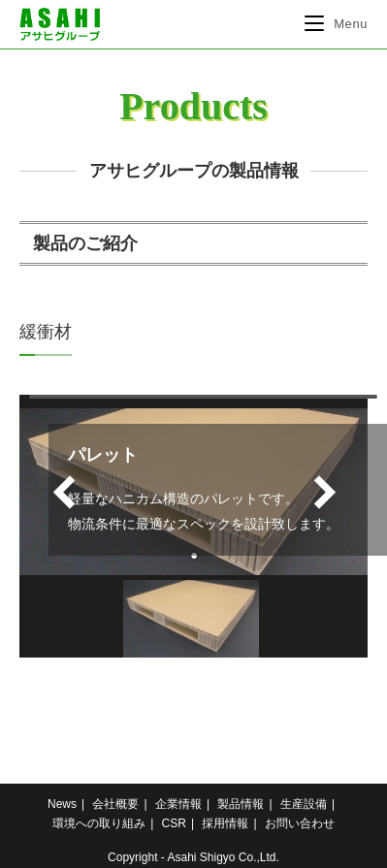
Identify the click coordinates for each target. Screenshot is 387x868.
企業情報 (178, 804)
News (62, 804)
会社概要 (115, 804)
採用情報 (225, 823)
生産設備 (304, 804)
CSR (174, 823)
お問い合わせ (300, 823)
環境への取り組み (99, 823)
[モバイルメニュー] (336, 24)
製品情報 (241, 804)
